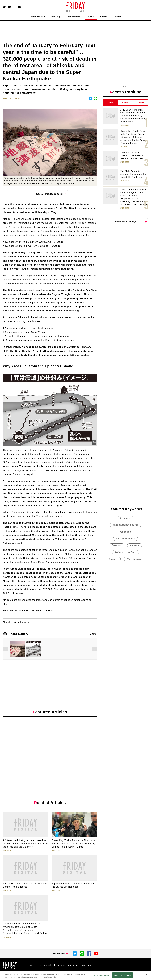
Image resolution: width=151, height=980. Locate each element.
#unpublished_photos (125, 525)
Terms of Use (31, 965)
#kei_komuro (134, 559)
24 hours (126, 103)
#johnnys (126, 532)
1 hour (110, 103)
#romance (125, 518)
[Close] (146, 975)
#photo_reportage (125, 552)
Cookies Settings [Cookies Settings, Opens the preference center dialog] (101, 975)
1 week (141, 103)
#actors (135, 545)
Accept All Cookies (122, 975)
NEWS (18, 99)
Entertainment (74, 17)
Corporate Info (84, 965)
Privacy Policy (47, 965)
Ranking (56, 17)
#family (113, 559)
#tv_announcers (125, 539)
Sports (104, 17)
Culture (118, 17)
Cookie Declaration (65, 965)
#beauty (117, 545)
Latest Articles (37, 17)
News (91, 17)
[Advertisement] (50, 745)
